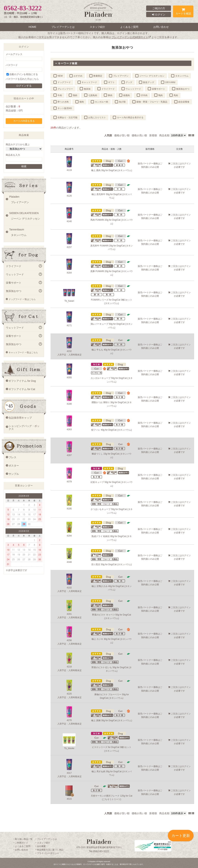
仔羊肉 (144, 95)
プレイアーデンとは (63, 27)
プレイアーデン (121, 76)
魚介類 (122, 102)
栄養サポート (158, 89)
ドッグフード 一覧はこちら (22, 299)
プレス (13, 457)
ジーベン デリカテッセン (152, 76)
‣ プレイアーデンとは (46, 839)
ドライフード (108, 89)
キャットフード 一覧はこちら (23, 353)
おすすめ (78, 76)
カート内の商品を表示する (130, 118)
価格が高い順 (139, 135)
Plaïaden (26, 201)
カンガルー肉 (101, 102)
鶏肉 (75, 95)
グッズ (129, 82)
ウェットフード (133, 89)
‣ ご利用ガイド (21, 843)
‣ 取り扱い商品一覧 (23, 839)
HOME (33, 27)
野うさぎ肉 (63, 102)
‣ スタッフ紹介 (43, 843)
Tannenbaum (26, 234)
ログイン (159, 15)
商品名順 (164, 135)
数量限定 (98, 76)
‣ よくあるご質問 (22, 846)
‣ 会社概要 (41, 846)
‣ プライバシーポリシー (47, 853)
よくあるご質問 (129, 27)
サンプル (14, 474)
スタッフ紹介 (97, 27)
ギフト (111, 82)
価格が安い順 (122, 135)
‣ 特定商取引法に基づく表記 (49, 850)
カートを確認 (183, 12)
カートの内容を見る (24, 121)
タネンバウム (182, 76)
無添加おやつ (183, 89)
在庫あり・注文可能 (67, 118)
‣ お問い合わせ (21, 850)
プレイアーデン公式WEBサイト (131, 37)
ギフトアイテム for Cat (22, 389)
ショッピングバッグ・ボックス (24, 427)
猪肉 (82, 102)
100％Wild (170, 82)
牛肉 (60, 95)
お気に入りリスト (97, 118)
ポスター (14, 466)
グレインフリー (65, 89)
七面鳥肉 (93, 95)
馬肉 (176, 95)
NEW (60, 76)
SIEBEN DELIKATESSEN (26, 217)
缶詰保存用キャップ (20, 418)
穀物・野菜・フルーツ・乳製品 (152, 102)
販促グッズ (149, 82)
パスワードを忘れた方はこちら (22, 79)
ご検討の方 (159, 8)
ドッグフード (64, 82)
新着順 (153, 135)
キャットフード (89, 82)
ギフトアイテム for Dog (22, 381)
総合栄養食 (184, 102)
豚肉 (110, 95)
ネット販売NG (65, 108)
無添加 (87, 89)
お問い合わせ (161, 27)
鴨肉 (160, 95)
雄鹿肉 (126, 95)
